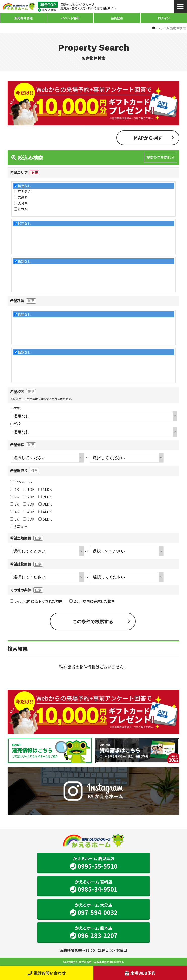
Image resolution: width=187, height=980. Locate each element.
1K (14, 489)
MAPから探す (148, 138)
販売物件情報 (23, 18)
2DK (29, 497)
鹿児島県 (24, 192)
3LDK (45, 504)
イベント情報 (70, 18)
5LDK (45, 519)
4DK (29, 512)
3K (14, 504)
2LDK (45, 497)
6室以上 (19, 527)
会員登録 (117, 18)
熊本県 (23, 209)
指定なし (24, 186)
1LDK (45, 489)
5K (14, 519)
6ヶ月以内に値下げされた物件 (36, 601)
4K (14, 512)
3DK (29, 504)
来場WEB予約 (140, 973)
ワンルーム (21, 482)
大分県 (23, 203)
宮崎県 (23, 197)
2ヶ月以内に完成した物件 (92, 601)
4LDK (45, 512)
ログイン (164, 18)
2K (14, 497)
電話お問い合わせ (47, 973)
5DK (29, 519)
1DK (29, 489)
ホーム (157, 28)
